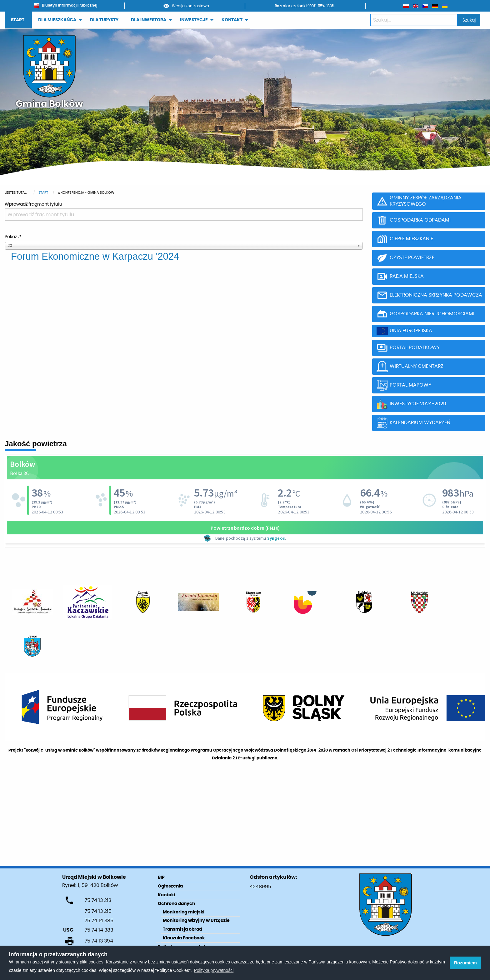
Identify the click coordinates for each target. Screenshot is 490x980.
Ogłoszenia (170, 886)
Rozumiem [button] (465, 963)
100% (312, 6)
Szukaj (469, 20)
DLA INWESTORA (149, 20)
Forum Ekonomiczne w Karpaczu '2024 (95, 256)
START (18, 20)
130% (330, 6)
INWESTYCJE (194, 20)
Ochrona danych (176, 904)
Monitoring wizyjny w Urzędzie (196, 921)
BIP (161, 877)
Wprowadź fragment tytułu (34, 204)
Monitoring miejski (184, 912)
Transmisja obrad (182, 929)
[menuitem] (18, 20)
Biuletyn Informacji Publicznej (66, 5)
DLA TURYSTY (104, 20)
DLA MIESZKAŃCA (57, 20)
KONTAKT (232, 20)
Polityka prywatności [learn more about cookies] (214, 970)
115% (321, 6)
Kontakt (167, 895)
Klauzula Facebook (184, 938)
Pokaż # (13, 237)
